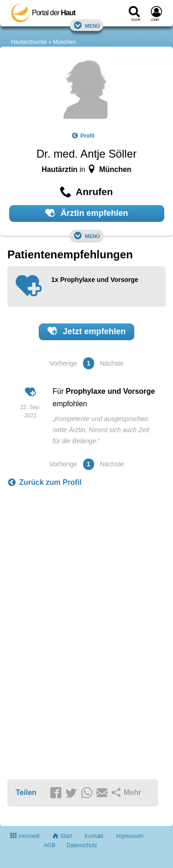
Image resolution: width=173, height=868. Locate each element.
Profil (83, 136)
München (64, 42)
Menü (87, 25)
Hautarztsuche (29, 42)
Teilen (26, 792)
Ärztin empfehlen (87, 213)
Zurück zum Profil (45, 483)
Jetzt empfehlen (87, 331)
